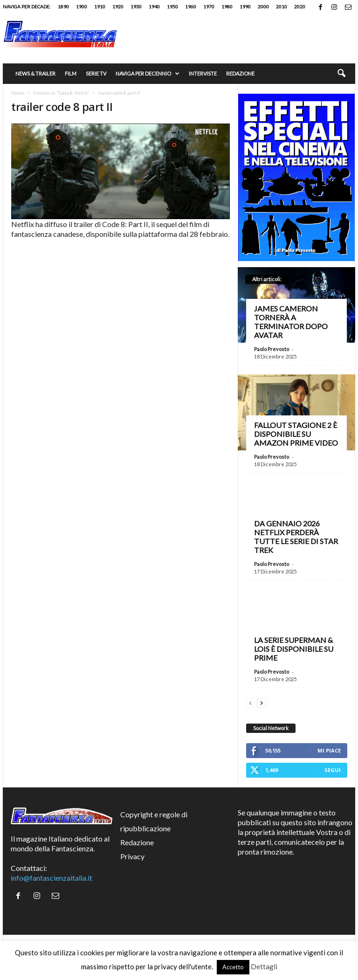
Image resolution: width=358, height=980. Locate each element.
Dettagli (264, 966)
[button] (341, 74)
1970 (209, 7)
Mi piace (329, 750)
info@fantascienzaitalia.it (52, 878)
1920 (118, 7)
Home (18, 93)
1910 (100, 7)
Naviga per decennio (148, 74)
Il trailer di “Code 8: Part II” (61, 93)
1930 (136, 7)
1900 (82, 7)
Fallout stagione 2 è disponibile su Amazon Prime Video (296, 434)
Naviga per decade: (27, 7)
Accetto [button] (233, 967)
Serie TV (96, 73)
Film (71, 73)
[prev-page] (250, 702)
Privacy (132, 856)
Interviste (203, 73)
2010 (282, 7)
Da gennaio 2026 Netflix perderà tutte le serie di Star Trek (296, 537)
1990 (245, 7)
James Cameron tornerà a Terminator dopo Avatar (291, 322)
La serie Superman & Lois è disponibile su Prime (294, 649)
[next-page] (262, 702)
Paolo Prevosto (272, 349)
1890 (63, 7)
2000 (263, 7)
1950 (172, 7)
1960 (191, 7)
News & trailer (35, 73)
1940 (154, 7)
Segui (333, 770)
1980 (227, 7)
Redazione (240, 73)
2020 (300, 7)
